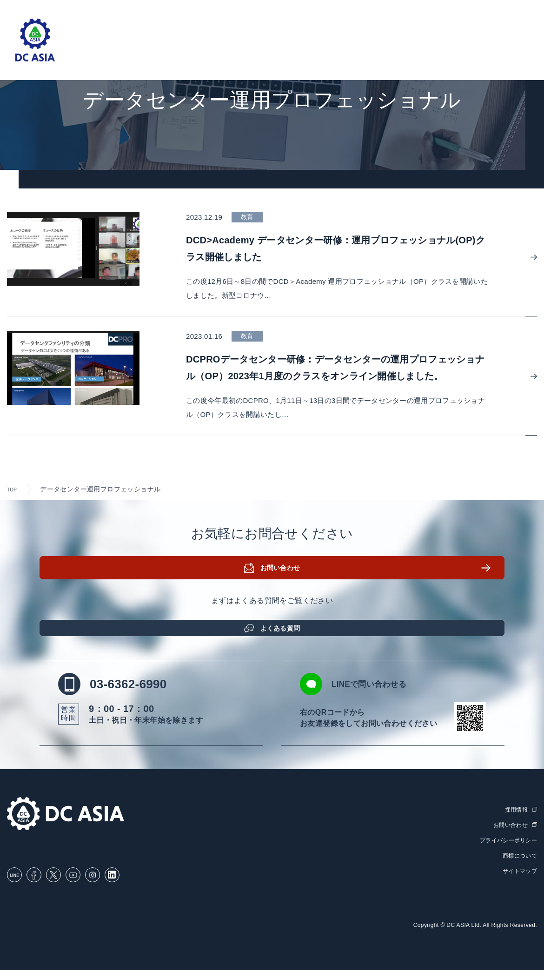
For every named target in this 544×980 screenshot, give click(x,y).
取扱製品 (245, 51)
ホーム (136, 51)
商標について (518, 866)
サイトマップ (518, 881)
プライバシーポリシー (506, 851)
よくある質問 (284, 631)
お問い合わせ (284, 577)
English (509, 10)
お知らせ (393, 51)
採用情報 (512, 51)
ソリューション (189, 51)
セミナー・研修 (300, 51)
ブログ (352, 51)
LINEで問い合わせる (382, 695)
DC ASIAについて (453, 51)
